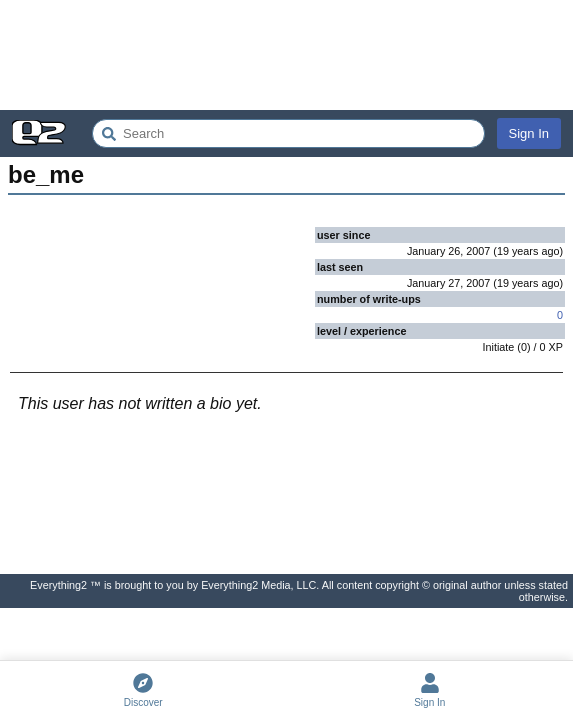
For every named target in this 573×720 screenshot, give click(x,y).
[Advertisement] (286, 55)
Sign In (529, 133)
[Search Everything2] (288, 133)
